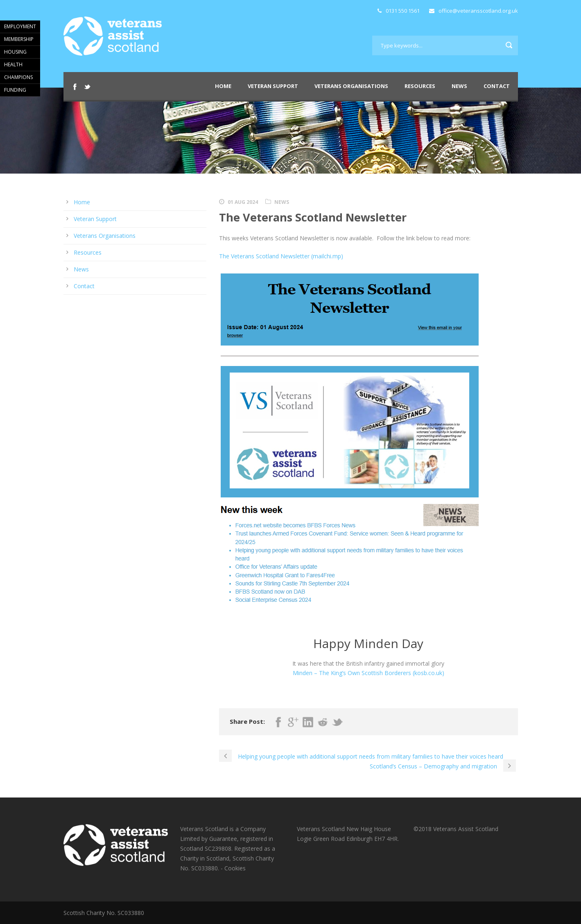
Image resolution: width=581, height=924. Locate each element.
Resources (420, 86)
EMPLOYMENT (20, 26)
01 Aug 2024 (243, 202)
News (459, 86)
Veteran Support (273, 86)
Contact (497, 86)
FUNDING (15, 90)
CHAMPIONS (18, 77)
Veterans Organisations (351, 86)
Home (223, 86)
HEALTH (13, 64)
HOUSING (15, 52)
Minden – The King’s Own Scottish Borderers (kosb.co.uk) (368, 673)
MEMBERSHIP (19, 39)
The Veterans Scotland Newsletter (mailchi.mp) (281, 256)
